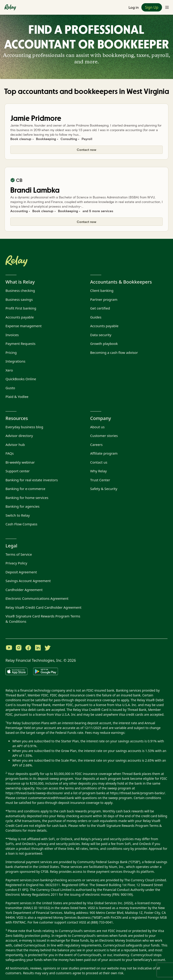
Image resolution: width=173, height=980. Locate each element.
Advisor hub (15, 445)
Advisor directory (19, 436)
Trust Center (100, 480)
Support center (18, 471)
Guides (96, 317)
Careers (96, 445)
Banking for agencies (22, 506)
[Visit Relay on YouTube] (9, 648)
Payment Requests (21, 344)
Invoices (12, 335)
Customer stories (104, 436)
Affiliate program (104, 453)
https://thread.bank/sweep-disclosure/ (34, 793)
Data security (101, 335)
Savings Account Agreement (28, 581)
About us (97, 427)
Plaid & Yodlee (17, 397)
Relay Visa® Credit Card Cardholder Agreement (43, 607)
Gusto (10, 388)
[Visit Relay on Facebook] (28, 648)
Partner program (104, 299)
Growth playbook (104, 344)
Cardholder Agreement (24, 590)
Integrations (15, 361)
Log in (134, 7)
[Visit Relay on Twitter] (47, 648)
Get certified (100, 308)
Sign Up (152, 7)
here (83, 908)
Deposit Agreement (21, 572)
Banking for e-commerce (25, 489)
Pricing (11, 352)
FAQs (10, 453)
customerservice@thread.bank (51, 798)
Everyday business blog (24, 427)
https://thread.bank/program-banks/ (137, 793)
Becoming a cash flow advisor (114, 352)
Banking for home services (27, 498)
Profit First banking (21, 308)
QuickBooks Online (21, 379)
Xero (9, 370)
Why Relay (99, 471)
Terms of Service (19, 554)
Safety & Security (104, 489)
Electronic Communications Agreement (37, 598)
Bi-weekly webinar (20, 462)
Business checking (20, 290)
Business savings (19, 299)
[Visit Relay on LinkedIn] (38, 648)
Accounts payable (20, 317)
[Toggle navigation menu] (167, 7)
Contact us (99, 462)
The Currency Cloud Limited (145, 880)
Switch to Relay (18, 515)
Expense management (24, 326)
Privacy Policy (16, 563)
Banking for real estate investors (32, 480)
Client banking (102, 290)
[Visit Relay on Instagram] (19, 648)
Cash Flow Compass (21, 524)
